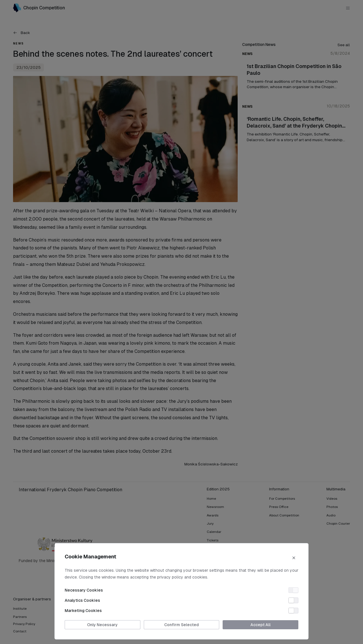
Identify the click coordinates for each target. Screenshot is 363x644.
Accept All (260, 625)
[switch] (293, 590)
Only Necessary (102, 625)
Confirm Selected (181, 625)
